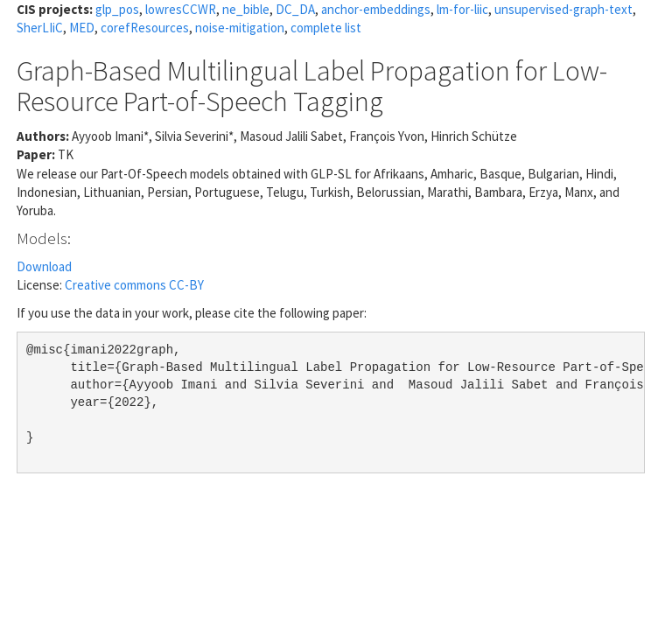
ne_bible (246, 9)
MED (82, 28)
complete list (326, 28)
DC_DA (295, 9)
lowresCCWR (181, 9)
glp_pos (117, 9)
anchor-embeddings (376, 9)
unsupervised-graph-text (563, 9)
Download (44, 266)
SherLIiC (40, 28)
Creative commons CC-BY (134, 285)
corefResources (145, 28)
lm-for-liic (462, 9)
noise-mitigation (240, 28)
